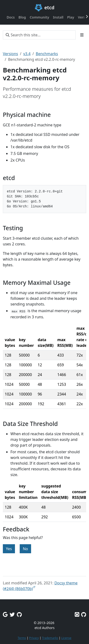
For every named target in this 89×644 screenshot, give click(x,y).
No (25, 549)
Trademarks (50, 638)
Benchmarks (47, 54)
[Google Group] (5, 614)
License (66, 638)
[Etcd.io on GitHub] (84, 614)
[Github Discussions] (19, 614)
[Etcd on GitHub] (77, 614)
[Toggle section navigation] (82, 35)
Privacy (34, 638)
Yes (9, 549)
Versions (10, 54)
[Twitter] (12, 614)
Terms (22, 638)
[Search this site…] (39, 35)
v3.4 (27, 54)
